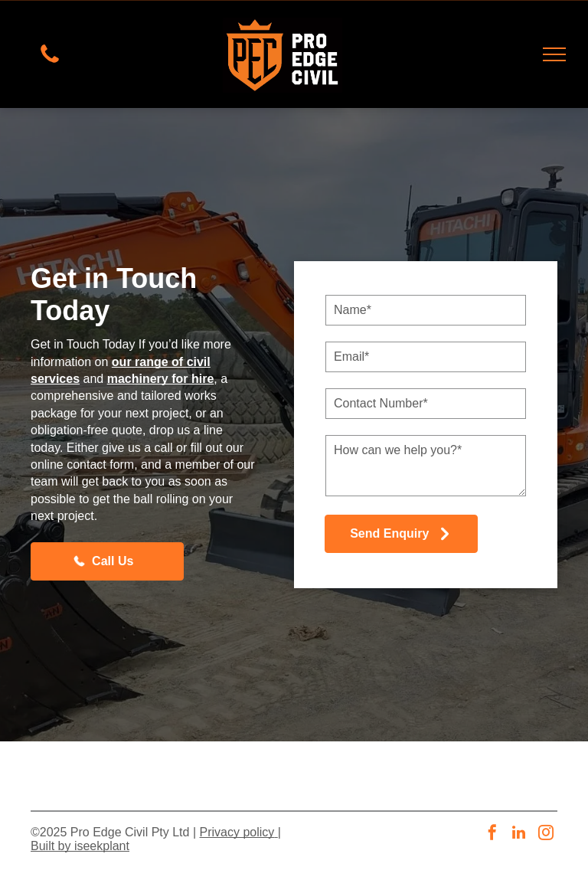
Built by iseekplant (80, 846)
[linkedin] (519, 834)
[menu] (554, 54)
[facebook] (492, 834)
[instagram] (546, 834)
